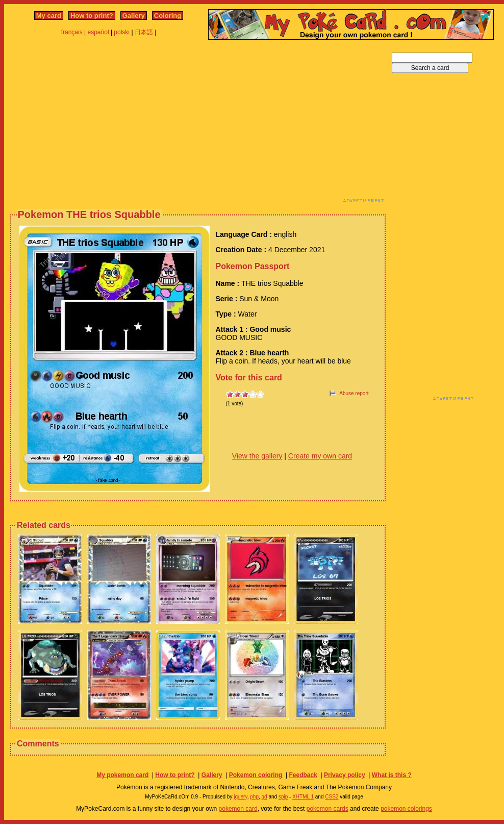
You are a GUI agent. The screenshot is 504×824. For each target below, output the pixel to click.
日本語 (144, 32)
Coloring (168, 16)
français (72, 32)
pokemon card (238, 809)
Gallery (134, 16)
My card (49, 16)
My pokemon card (122, 775)
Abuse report (354, 393)
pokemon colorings (406, 809)
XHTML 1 (303, 797)
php (254, 797)
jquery (241, 797)
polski (122, 32)
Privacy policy (345, 775)
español (98, 32)
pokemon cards (327, 809)
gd (264, 797)
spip (283, 797)
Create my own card (320, 456)
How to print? (92, 16)
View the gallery (257, 456)
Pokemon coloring (256, 775)
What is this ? (392, 775)
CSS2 (332, 797)
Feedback (303, 775)
